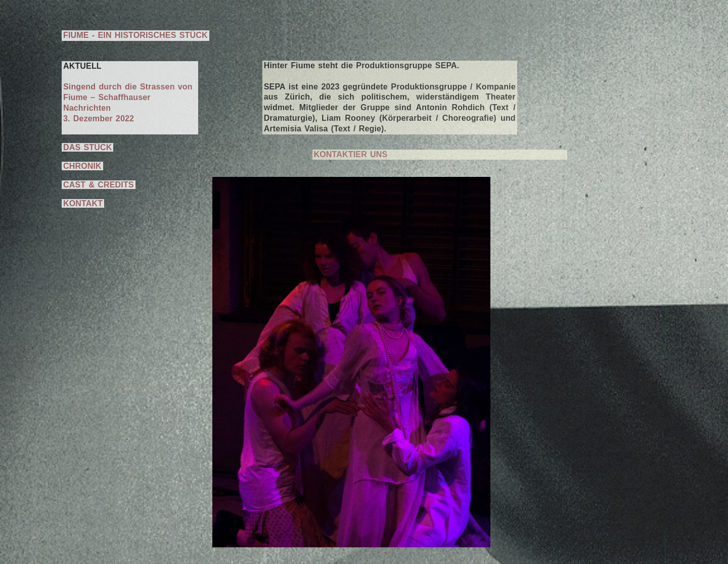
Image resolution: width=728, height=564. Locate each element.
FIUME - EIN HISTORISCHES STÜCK (135, 35)
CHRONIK (82, 166)
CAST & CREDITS (99, 185)
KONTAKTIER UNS (351, 154)
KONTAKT (83, 203)
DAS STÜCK (87, 147)
